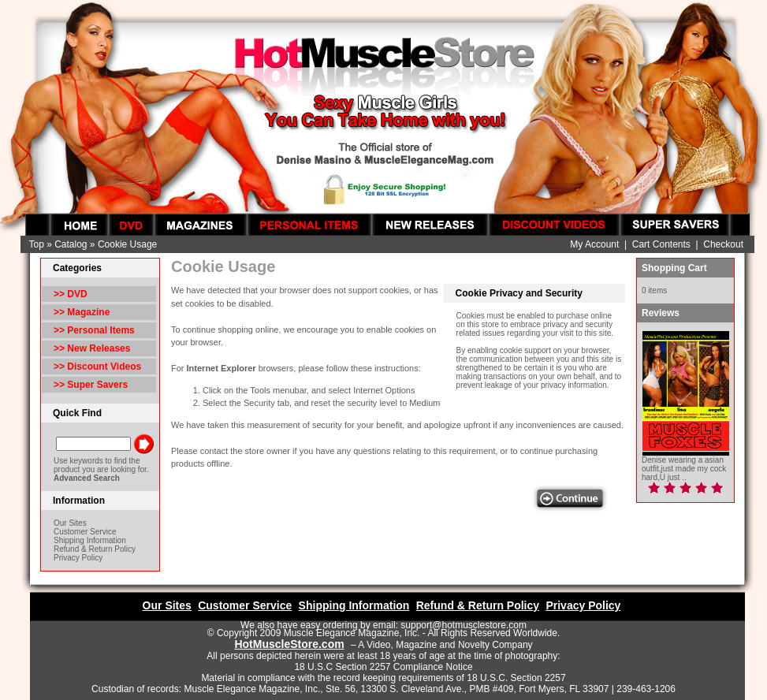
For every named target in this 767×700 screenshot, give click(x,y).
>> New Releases (92, 348)
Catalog (71, 244)
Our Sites (70, 523)
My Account (594, 244)
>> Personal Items (94, 330)
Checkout (723, 244)
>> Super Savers (91, 385)
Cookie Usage (127, 244)
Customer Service (85, 532)
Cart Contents (661, 244)
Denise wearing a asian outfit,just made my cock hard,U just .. (684, 469)
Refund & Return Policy (95, 549)
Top (36, 244)
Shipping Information (90, 540)
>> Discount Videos (97, 367)
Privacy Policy (78, 558)
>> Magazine (82, 312)
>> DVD (71, 294)
